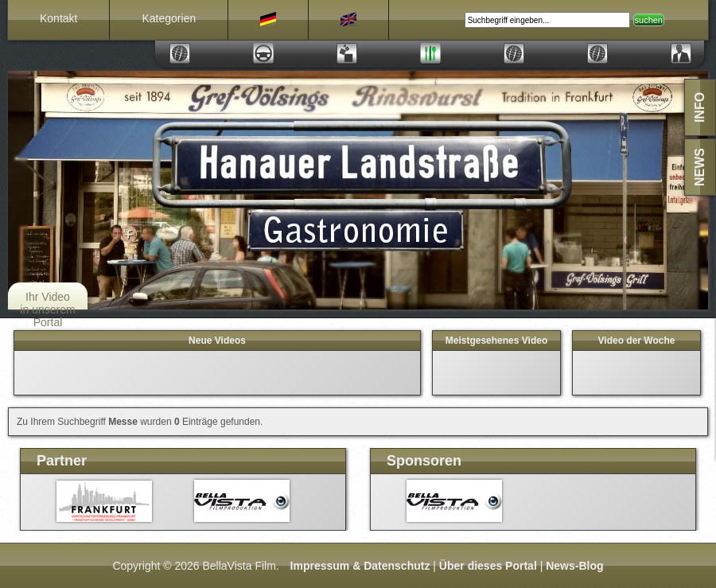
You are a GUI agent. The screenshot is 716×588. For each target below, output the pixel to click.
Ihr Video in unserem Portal (47, 310)
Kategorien (169, 18)
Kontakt (58, 18)
